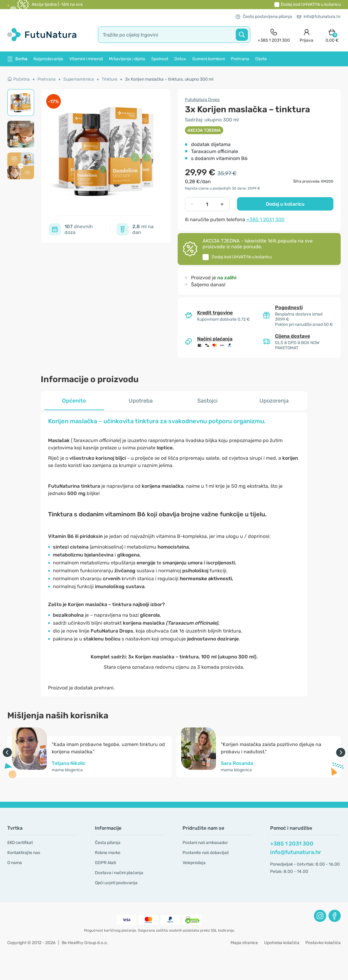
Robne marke (108, 853)
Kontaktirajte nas (24, 853)
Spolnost (160, 59)
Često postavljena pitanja (264, 17)
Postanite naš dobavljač (206, 853)
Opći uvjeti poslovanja (116, 883)
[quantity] (207, 204)
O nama (15, 863)
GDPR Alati (105, 863)
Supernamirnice (79, 79)
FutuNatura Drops (202, 100)
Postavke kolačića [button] (323, 943)
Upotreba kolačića (282, 943)
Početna (19, 79)
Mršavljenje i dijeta (127, 59)
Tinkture (110, 79)
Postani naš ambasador (205, 843)
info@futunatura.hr (319, 17)
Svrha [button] (17, 59)
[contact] (274, 35)
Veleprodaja (194, 863)
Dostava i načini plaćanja (119, 873)
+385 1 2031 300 (265, 220)
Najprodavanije (48, 59)
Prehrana (240, 59)
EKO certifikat (20, 843)
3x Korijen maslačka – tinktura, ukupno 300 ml (169, 79)
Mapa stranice (244, 943)
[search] (174, 35)
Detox (180, 59)
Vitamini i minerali (86, 59)
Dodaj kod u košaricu (311, 4)
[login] (306, 35)
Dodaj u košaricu (285, 204)
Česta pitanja (108, 843)
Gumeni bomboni (209, 59)
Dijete (261, 59)
